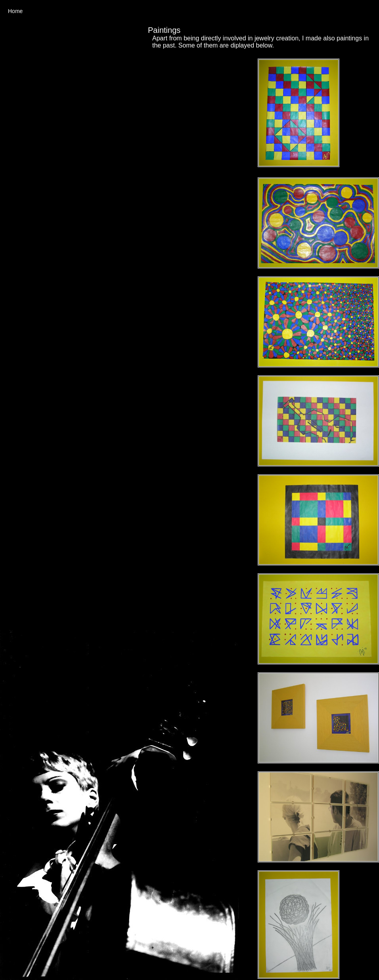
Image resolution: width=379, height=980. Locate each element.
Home (15, 11)
